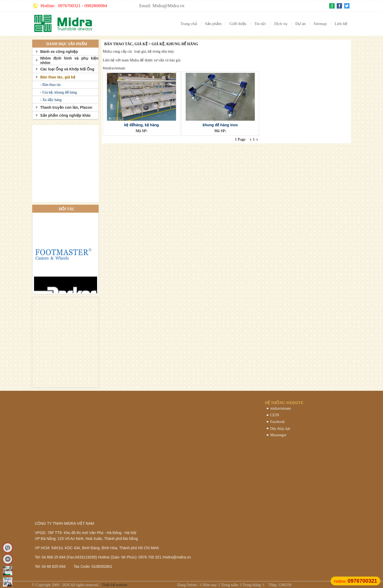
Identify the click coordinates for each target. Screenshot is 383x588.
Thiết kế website (114, 585)
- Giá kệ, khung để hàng (59, 92)
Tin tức (260, 24)
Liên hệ (341, 24)
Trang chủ (189, 24)
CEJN (275, 415)
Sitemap (320, 24)
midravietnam (281, 408)
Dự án (300, 24)
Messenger (278, 435)
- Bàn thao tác (51, 85)
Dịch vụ (281, 24)
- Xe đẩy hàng (51, 100)
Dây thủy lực (280, 429)
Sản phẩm (213, 24)
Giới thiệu (238, 24)
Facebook (277, 422)
